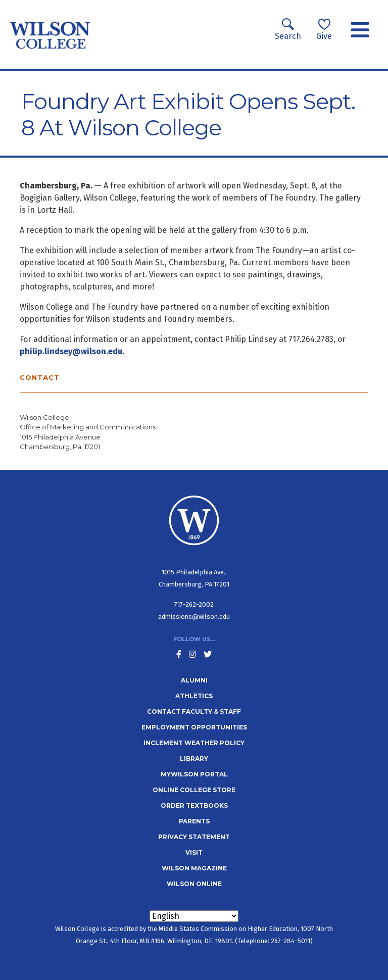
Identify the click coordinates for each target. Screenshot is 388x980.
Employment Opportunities (194, 727)
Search (288, 30)
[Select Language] (194, 916)
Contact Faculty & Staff (194, 712)
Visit (194, 852)
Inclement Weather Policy (194, 743)
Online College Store (194, 790)
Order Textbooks (194, 805)
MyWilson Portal (194, 774)
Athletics (194, 696)
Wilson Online (194, 884)
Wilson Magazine (194, 868)
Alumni (194, 680)
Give (324, 30)
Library (194, 758)
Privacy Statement (194, 837)
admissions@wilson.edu (194, 617)
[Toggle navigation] (360, 30)
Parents (194, 821)
